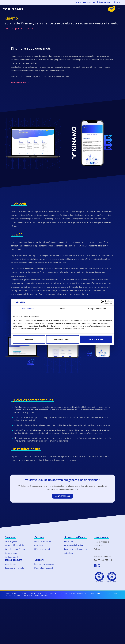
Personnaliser (63, 339)
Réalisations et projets (14, 568)
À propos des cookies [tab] (97, 309)
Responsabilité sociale (74, 545)
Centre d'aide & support (86, 2)
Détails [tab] (62, 309)
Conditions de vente (97, 593)
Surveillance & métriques (15, 549)
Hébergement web (42, 549)
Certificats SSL (40, 545)
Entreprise (69, 541)
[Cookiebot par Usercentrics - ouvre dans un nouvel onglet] (102, 302)
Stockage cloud (11, 557)
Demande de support (44, 568)
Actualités (68, 553)
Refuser (29, 339)
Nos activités (10, 564)
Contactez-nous (62, 496)
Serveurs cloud (11, 553)
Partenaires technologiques (76, 549)
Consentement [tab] (28, 309)
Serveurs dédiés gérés (14, 545)
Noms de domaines (43, 541)
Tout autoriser (96, 339)
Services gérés (11, 541)
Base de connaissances (44, 564)
